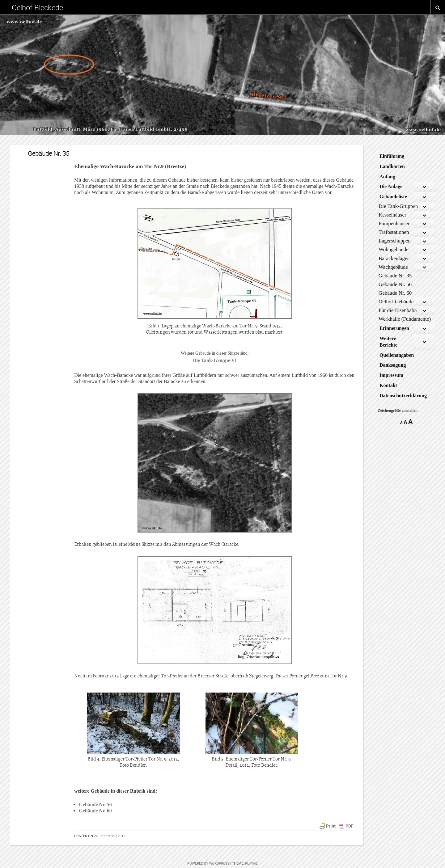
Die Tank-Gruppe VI (215, 360)
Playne (251, 864)
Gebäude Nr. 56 (95, 805)
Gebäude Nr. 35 (49, 153)
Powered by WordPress (208, 864)
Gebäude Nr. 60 (95, 811)
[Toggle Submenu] (424, 187)
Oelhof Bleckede (37, 7)
